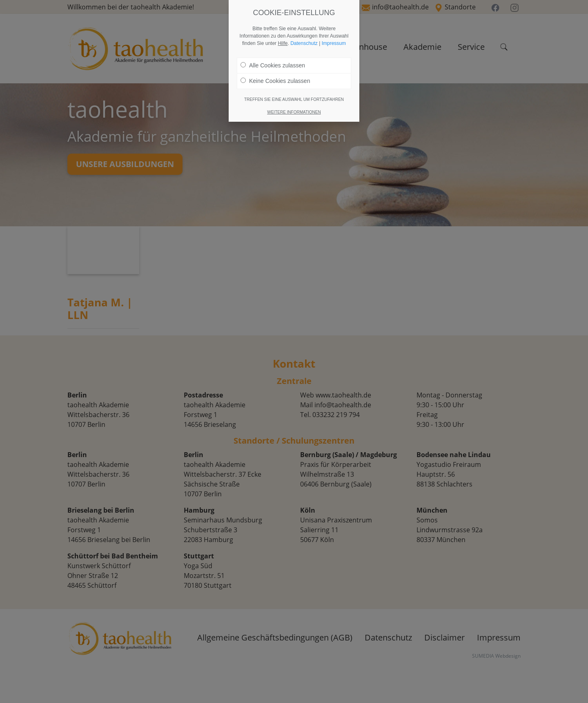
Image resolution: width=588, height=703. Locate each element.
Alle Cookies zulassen (273, 65)
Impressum (334, 43)
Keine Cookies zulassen (275, 81)
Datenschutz (304, 43)
